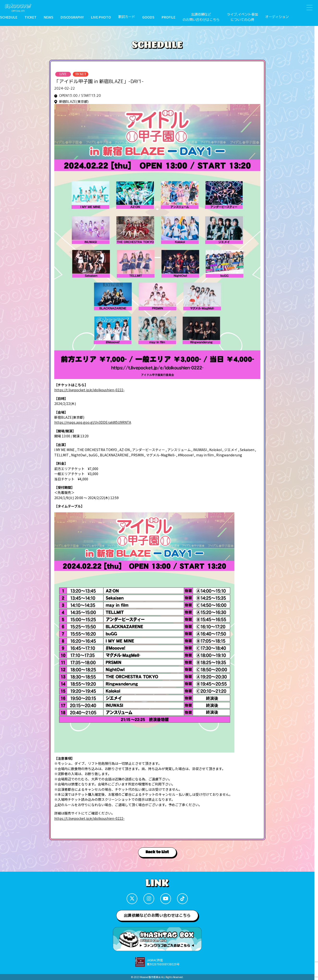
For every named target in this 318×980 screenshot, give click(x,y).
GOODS (148, 17)
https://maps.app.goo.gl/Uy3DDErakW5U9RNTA (93, 422)
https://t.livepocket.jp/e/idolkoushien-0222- (89, 390)
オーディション (277, 17)
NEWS (49, 17)
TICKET (31, 17)
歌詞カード (127, 17)
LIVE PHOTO (101, 17)
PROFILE (168, 17)
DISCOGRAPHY (72, 17)
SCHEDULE (9, 17)
